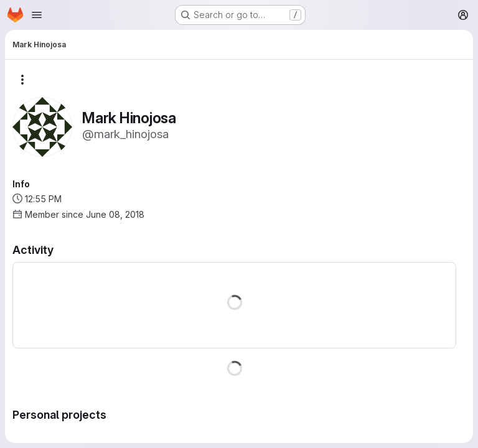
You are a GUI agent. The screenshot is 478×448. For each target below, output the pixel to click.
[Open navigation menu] (37, 15)
